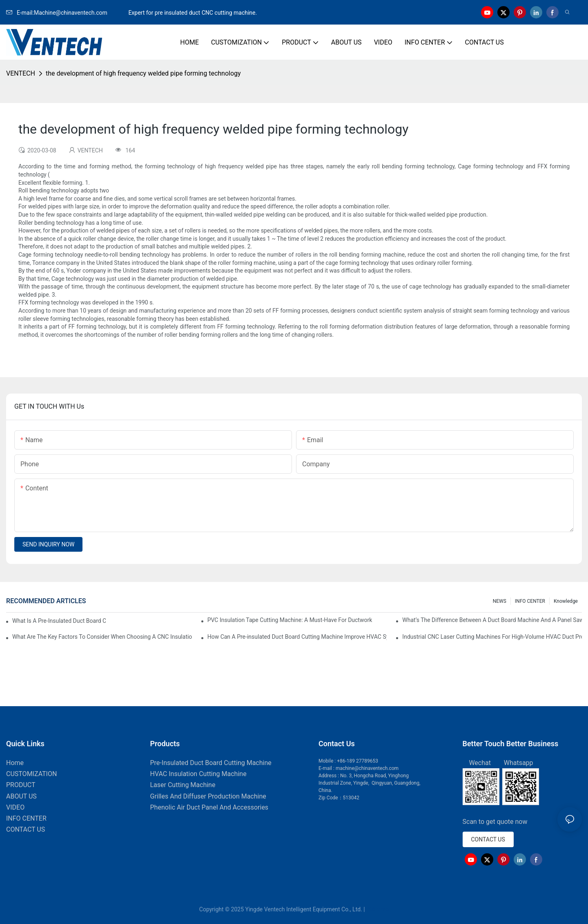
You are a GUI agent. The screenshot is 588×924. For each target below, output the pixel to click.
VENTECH (21, 73)
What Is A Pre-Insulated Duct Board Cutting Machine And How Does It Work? (59, 621)
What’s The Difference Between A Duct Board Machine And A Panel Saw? (492, 620)
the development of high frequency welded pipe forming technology (143, 73)
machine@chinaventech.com (367, 768)
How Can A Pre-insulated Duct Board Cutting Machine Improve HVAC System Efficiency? (297, 637)
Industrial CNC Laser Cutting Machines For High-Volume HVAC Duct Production (492, 637)
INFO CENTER (530, 601)
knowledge (566, 601)
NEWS (500, 601)
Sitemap (378, 909)
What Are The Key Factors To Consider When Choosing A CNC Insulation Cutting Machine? (102, 637)
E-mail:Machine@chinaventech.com (67, 13)
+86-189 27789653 (357, 761)
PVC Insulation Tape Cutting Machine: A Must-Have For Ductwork (290, 620)
